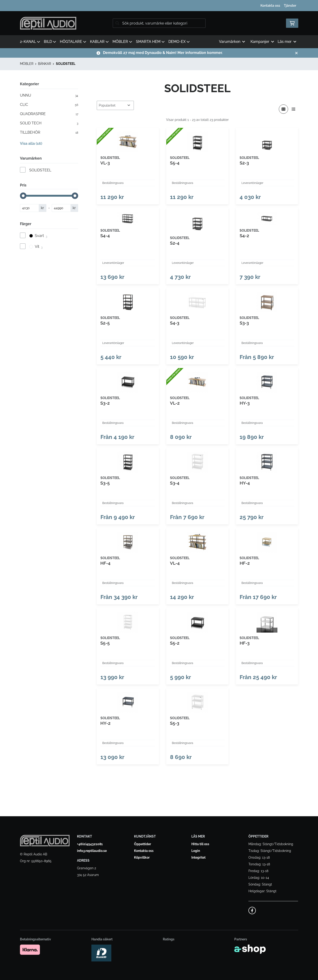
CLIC (49, 105)
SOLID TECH (49, 123)
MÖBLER (122, 42)
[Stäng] (296, 53)
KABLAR (99, 42)
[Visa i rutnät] (283, 109)
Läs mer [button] (287, 42)
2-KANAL (30, 42)
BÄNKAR (45, 64)
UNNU (49, 95)
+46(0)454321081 (90, 844)
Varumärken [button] (232, 42)
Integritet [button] (198, 857)
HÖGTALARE (73, 42)
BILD (50, 42)
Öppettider (143, 844)
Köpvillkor (142, 857)
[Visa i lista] (294, 109)
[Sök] (159, 23)
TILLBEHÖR (49, 132)
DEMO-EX (179, 42)
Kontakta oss (270, 6)
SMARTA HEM (150, 42)
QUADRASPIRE (49, 114)
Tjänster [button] (290, 6)
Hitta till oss (200, 844)
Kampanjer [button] (262, 42)
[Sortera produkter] (115, 105)
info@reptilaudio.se (92, 851)
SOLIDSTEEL (66, 64)
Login (196, 851)
